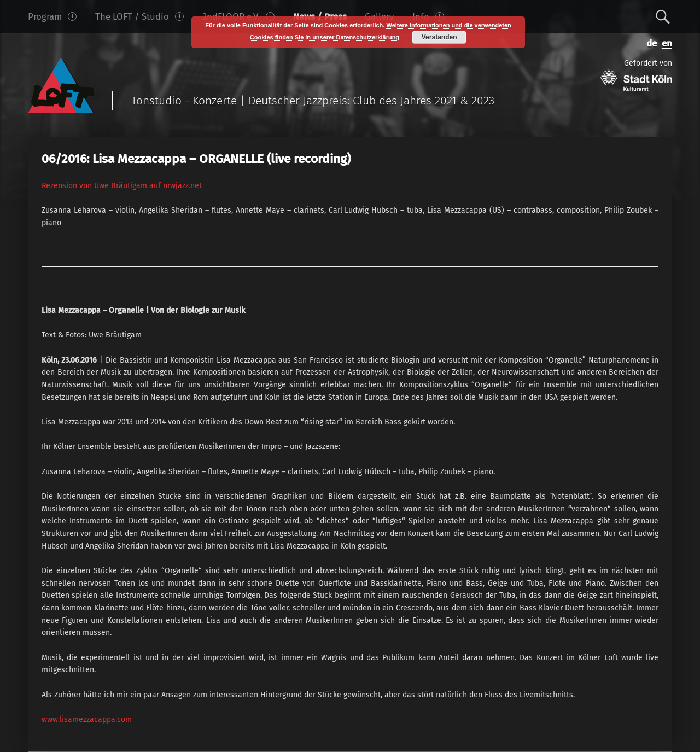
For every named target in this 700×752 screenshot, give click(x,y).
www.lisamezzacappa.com (87, 719)
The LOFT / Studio (139, 16)
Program (52, 16)
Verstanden (439, 37)
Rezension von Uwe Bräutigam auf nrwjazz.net (122, 186)
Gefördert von (636, 75)
